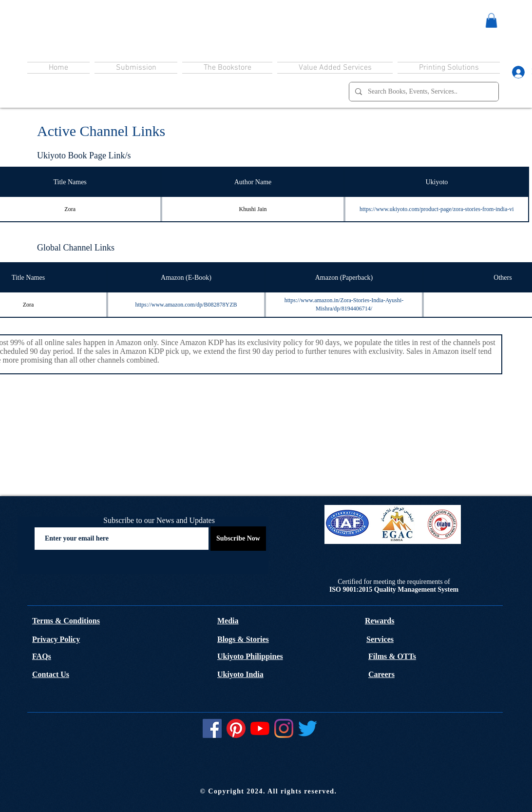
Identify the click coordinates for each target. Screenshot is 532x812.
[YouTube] (260, 728)
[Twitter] (308, 728)
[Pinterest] (236, 728)
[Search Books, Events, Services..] (423, 92)
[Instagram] (284, 728)
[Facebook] (212, 728)
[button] (491, 20)
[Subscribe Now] (238, 539)
